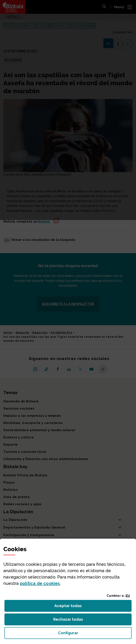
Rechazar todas (71, 621)
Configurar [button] (92, 634)
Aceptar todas (72, 607)
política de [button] (40, 583)
